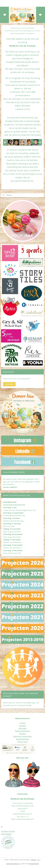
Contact (22, 723)
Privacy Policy (23, 742)
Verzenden (23, 728)
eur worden (10, 831)
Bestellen (23, 726)
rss (39, 860)
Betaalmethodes (23, 739)
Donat (4, 831)
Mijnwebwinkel (34, 864)
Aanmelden (9, 384)
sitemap (34, 860)
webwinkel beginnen (13, 864)
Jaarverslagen (6, 834)
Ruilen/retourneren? (22, 731)
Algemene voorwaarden (22, 736)
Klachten (23, 734)
